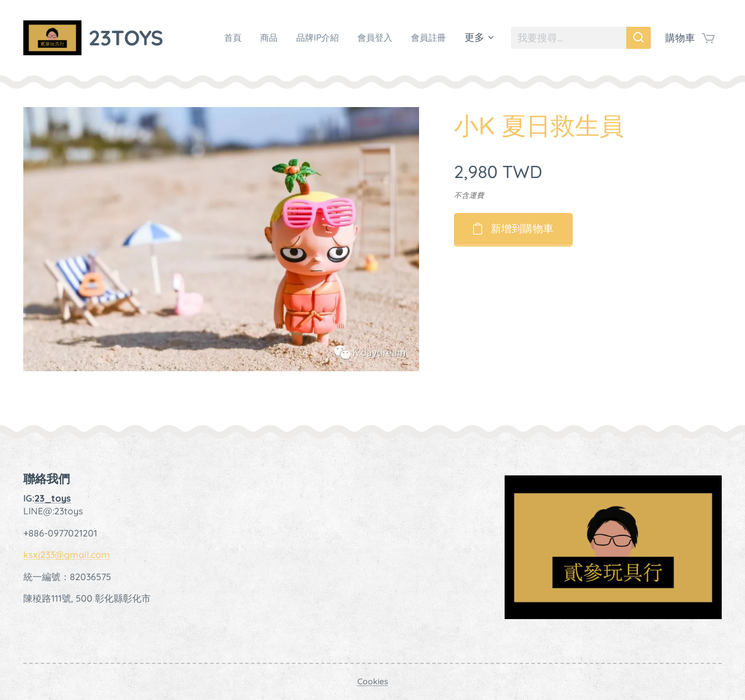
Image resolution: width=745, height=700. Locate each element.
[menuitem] (218, 38)
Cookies (373, 681)
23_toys (53, 498)
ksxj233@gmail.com (67, 555)
